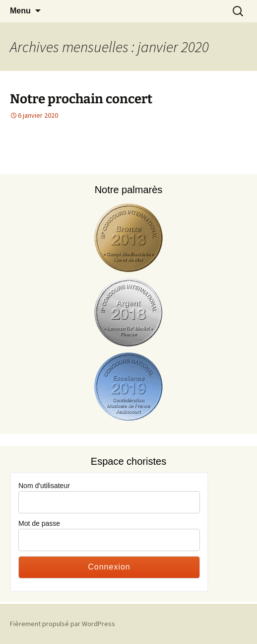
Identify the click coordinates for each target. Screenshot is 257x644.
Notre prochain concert (81, 99)
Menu (20, 11)
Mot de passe (39, 523)
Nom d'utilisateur (44, 486)
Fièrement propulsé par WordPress (63, 624)
